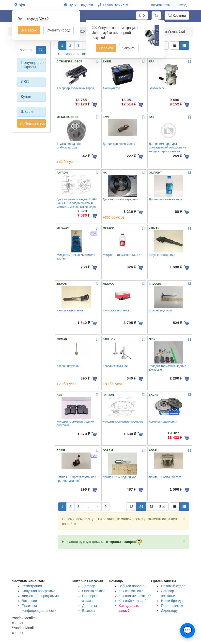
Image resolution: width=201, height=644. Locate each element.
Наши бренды (172, 601)
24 (141, 507)
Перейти (106, 48)
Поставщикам (172, 606)
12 (131, 507)
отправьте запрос (124, 542)
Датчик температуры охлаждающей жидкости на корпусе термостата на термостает (167, 149)
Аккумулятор (111, 88)
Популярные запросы (31, 65)
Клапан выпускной (115, 366)
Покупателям (162, 5)
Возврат (89, 611)
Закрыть (129, 48)
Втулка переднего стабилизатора (69, 146)
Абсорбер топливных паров (75, 88)
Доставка (90, 606)
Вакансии (30, 601)
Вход (183, 5)
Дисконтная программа (40, 596)
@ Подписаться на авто (33, 123)
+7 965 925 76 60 (114, 5)
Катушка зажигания (162, 255)
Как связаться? (131, 591)
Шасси (27, 111)
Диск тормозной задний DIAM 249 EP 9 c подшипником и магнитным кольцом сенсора (77, 203)
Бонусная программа (39, 591)
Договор (89, 586)
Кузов (26, 97)
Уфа (20, 5)
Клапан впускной (160, 310)
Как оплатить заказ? (135, 596)
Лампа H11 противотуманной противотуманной (76, 479)
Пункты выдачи (78, 5)
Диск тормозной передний (121, 199)
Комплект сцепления (163, 422)
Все (162, 507)
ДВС (25, 82)
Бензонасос (157, 88)
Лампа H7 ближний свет (165, 477)
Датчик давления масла (119, 144)
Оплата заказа (94, 591)
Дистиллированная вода (165, 199)
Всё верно (29, 30)
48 (151, 507)
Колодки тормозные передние (123, 422)
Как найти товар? (132, 601)
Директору (169, 611)
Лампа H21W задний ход (120, 477)
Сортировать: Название (80, 54)
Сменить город (58, 30)
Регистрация (32, 586)
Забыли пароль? (132, 586)
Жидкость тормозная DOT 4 (122, 255)
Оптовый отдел (173, 586)
